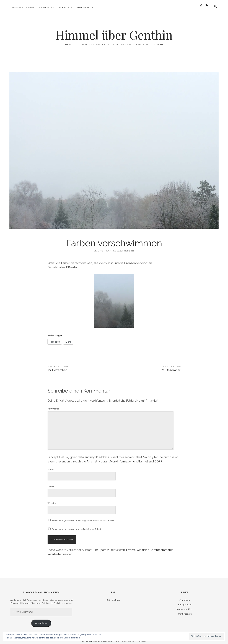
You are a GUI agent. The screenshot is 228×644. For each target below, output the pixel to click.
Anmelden (185, 597)
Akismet (92, 458)
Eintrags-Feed (185, 601)
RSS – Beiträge (113, 597)
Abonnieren (41, 620)
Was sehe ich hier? (23, 7)
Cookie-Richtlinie (72, 638)
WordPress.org (185, 611)
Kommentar (53, 406)
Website (52, 500)
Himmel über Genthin (114, 31)
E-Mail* (51, 483)
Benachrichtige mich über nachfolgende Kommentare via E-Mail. (83, 517)
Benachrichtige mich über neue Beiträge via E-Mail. (77, 526)
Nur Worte (65, 7)
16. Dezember (57, 367)
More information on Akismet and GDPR (136, 458)
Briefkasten (46, 7)
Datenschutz (85, 7)
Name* (51, 466)
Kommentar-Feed (185, 606)
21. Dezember (171, 367)
